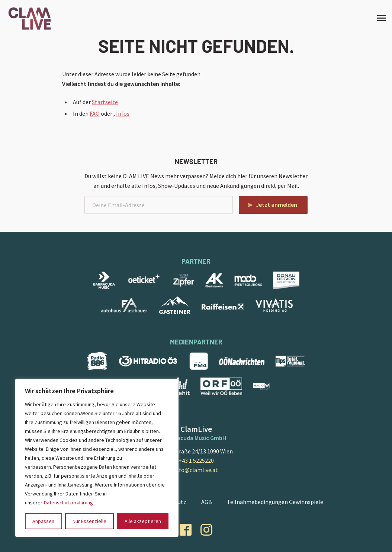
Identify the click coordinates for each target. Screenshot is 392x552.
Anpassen (43, 521)
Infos (123, 113)
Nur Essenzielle (89, 521)
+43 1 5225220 (196, 460)
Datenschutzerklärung (68, 503)
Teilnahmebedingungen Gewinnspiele (275, 502)
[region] (97, 458)
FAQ (95, 113)
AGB (207, 502)
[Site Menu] (379, 18)
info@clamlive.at (196, 470)
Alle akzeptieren (143, 521)
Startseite (105, 102)
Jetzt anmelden (277, 205)
